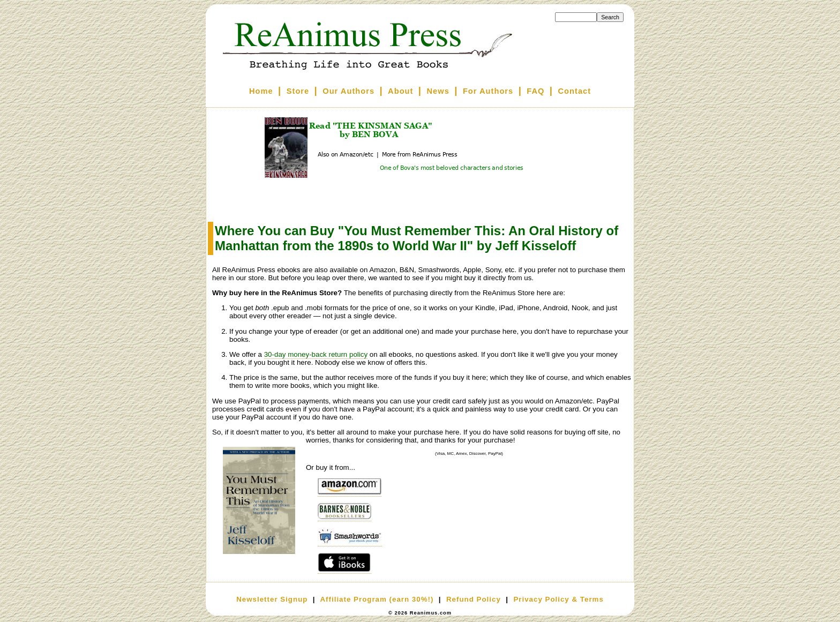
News (438, 91)
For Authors (488, 91)
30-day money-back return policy (316, 354)
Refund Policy (474, 599)
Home (261, 91)
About (400, 91)
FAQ (535, 91)
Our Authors (348, 91)
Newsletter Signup (272, 599)
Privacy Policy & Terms (558, 599)
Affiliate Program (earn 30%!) (377, 599)
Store (298, 91)
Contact (575, 91)
